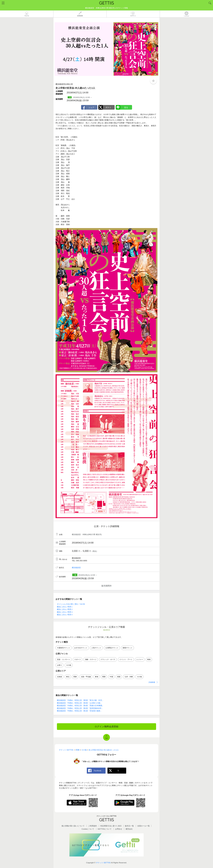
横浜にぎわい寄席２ (65, 609)
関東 (75, 677)
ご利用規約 (92, 826)
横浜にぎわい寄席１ (65, 607)
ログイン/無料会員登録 (107, 727)
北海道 (59, 677)
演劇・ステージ (91, 659)
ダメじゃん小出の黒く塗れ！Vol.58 (71, 604)
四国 (119, 677)
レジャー (140, 659)
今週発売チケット (64, 648)
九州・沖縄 (129, 677)
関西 (104, 677)
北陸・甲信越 (86, 677)
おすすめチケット (81, 648)
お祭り (59, 665)
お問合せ (119, 829)
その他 (69, 665)
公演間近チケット (112, 648)
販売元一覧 (129, 826)
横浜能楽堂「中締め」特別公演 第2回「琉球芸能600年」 (80, 708)
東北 (68, 677)
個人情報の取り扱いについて (73, 826)
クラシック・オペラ (108, 659)
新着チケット (128, 648)
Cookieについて (88, 829)
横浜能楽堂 (76, 568)
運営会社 (129, 829)
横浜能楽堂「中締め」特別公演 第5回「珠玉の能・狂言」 (80, 700)
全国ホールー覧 (144, 826)
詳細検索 (152, 682)
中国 (111, 677)
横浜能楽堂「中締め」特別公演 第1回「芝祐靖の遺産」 (79, 711)
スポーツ (78, 659)
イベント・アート (126, 659)
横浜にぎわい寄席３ (65, 612)
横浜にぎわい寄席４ (65, 615)
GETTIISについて (105, 829)
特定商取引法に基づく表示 (111, 826)
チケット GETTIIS (103, 863)
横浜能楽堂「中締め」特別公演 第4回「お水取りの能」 (79, 703)
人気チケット (96, 648)
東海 (97, 677)
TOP (106, 738)
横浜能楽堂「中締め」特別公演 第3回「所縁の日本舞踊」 (80, 706)
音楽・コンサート (64, 659)
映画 (149, 659)
